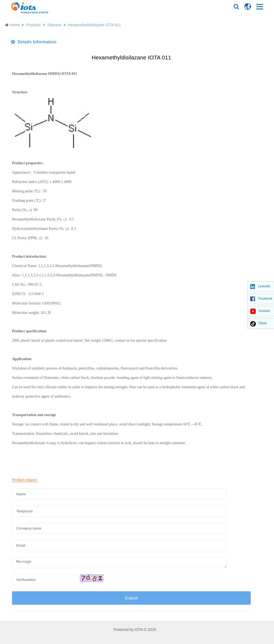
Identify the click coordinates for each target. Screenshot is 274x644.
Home (15, 25)
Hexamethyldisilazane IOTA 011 (94, 25)
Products (33, 25)
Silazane (54, 25)
